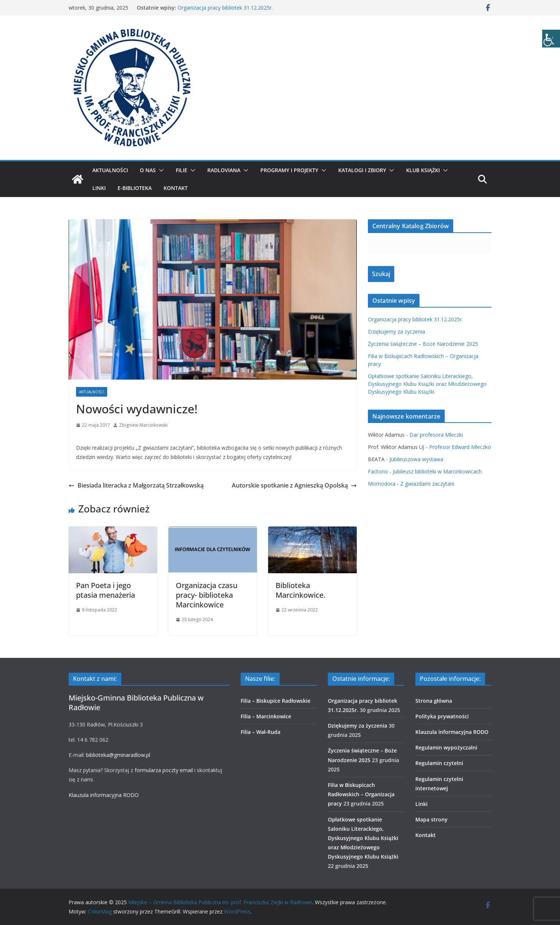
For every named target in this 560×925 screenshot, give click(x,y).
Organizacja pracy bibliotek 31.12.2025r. (225, 8)
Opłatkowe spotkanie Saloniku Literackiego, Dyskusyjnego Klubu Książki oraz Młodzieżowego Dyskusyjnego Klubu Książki (427, 384)
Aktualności (110, 170)
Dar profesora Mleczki (436, 435)
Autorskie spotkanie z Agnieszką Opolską (294, 485)
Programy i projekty (289, 170)
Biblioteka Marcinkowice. (300, 590)
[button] (160, 170)
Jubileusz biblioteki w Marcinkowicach (437, 471)
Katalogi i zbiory (362, 170)
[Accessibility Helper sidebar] (551, 39)
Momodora (382, 484)
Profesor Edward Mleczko (460, 447)
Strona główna (434, 701)
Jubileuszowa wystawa (416, 459)
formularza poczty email (164, 770)
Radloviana (224, 170)
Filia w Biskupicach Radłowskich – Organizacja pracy (361, 794)
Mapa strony (431, 819)
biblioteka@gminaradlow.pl (118, 755)
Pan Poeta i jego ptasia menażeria (106, 590)
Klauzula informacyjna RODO (104, 795)
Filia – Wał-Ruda (261, 732)
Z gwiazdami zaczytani (427, 484)
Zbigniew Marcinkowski (143, 425)
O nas (148, 170)
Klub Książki (423, 170)
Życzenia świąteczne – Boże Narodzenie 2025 (423, 344)
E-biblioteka (135, 188)
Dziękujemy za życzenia (396, 332)
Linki (99, 188)
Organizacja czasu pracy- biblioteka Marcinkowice (207, 595)
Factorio (378, 471)
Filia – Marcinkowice (266, 716)
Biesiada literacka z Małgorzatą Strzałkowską (136, 485)
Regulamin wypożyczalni (446, 747)
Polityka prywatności (442, 716)
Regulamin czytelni (439, 763)
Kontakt (176, 188)
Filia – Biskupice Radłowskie (276, 701)
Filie (182, 170)
